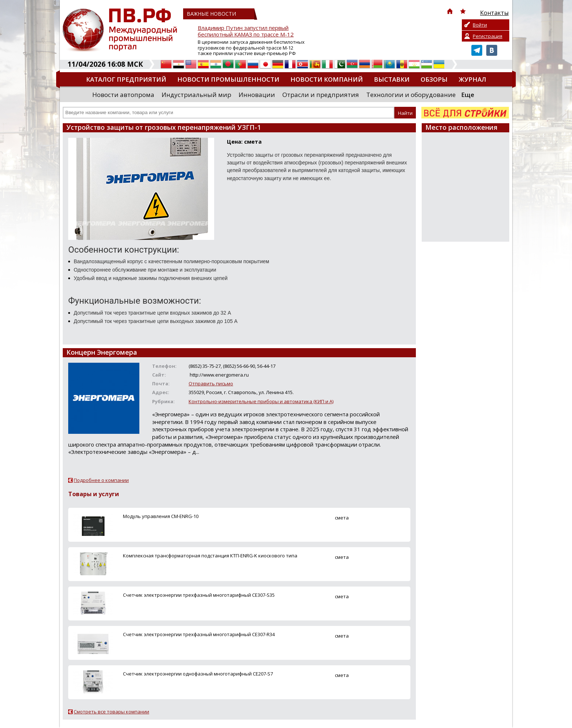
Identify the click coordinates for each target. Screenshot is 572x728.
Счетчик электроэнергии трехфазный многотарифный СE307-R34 (199, 634)
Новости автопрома (123, 95)
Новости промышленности (228, 79)
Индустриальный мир (196, 95)
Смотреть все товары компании (111, 712)
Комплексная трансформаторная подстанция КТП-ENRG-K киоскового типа (210, 556)
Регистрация (488, 36)
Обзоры (434, 79)
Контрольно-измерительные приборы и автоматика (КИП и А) (261, 401)
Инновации (257, 95)
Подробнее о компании (101, 480)
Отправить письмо (211, 384)
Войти (480, 25)
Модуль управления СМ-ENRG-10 (161, 516)
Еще (468, 95)
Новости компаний (327, 79)
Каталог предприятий (126, 79)
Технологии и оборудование (411, 95)
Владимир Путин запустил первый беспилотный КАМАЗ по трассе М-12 (246, 31)
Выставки (392, 79)
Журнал (472, 79)
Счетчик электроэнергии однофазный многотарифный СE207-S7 (198, 674)
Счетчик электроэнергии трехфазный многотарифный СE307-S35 (199, 595)
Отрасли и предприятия (321, 95)
